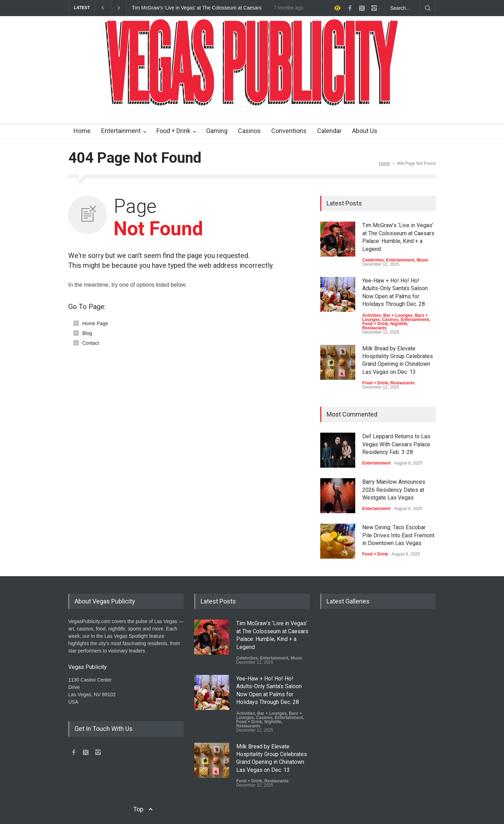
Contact (91, 343)
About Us (365, 131)
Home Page (95, 323)
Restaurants (374, 328)
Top (138, 809)
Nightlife (399, 324)
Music (422, 260)
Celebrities (373, 260)
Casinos (249, 131)
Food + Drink (173, 131)
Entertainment (121, 131)
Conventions (289, 131)
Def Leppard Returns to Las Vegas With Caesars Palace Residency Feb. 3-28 (396, 444)
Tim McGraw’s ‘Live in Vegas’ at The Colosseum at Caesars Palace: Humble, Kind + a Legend (197, 8)
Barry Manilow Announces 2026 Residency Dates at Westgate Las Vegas (394, 490)
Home (82, 131)
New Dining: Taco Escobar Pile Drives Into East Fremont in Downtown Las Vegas (398, 535)
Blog (87, 333)
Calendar (329, 131)
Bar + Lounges (398, 315)
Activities (372, 315)
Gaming (217, 131)
